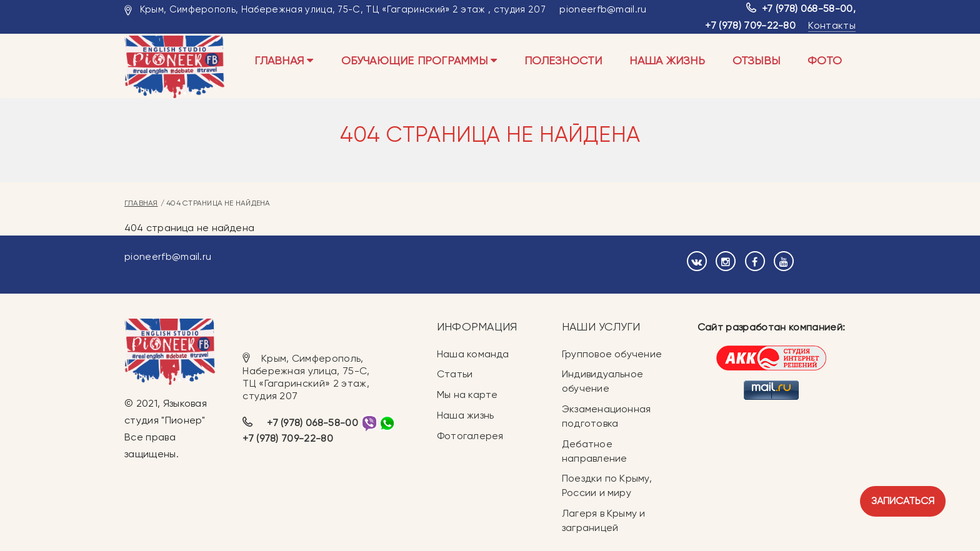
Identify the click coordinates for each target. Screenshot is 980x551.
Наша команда (473, 354)
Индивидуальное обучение (602, 381)
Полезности (563, 60)
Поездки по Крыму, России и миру (607, 485)
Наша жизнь (667, 60)
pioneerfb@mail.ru (603, 9)
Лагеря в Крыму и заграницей (604, 520)
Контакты (832, 25)
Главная (284, 60)
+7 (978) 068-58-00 (807, 8)
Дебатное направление (594, 451)
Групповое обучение (612, 354)
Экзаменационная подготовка (606, 416)
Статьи (455, 374)
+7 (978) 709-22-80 (750, 25)
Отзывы (756, 60)
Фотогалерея (470, 436)
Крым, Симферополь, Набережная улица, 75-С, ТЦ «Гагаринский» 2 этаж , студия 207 (343, 9)
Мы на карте (467, 395)
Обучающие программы (419, 60)
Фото (825, 60)
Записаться (903, 501)
